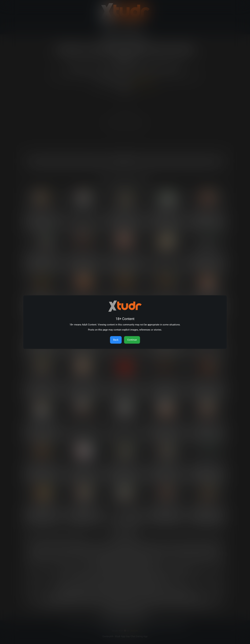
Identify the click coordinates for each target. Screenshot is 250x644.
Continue (132, 340)
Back (116, 340)
